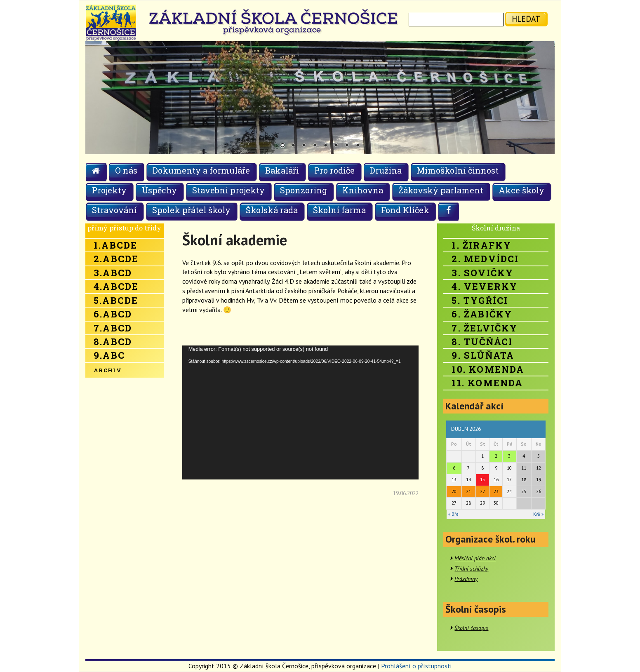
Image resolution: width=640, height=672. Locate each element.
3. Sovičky (482, 273)
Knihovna (363, 190)
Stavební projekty (228, 190)
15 (482, 479)
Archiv (108, 370)
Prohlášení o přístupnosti (416, 666)
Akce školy (521, 190)
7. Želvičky (485, 328)
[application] (301, 412)
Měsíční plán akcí (475, 558)
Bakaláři (282, 170)
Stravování (114, 210)
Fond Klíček (405, 210)
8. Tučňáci (482, 342)
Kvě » (538, 514)
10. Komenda (488, 369)
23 (496, 491)
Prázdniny (466, 579)
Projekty (109, 190)
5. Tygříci (480, 300)
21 (468, 491)
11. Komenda (487, 383)
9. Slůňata (483, 355)
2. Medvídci (485, 259)
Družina (386, 170)
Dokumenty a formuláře (201, 170)
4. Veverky (485, 286)
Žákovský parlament (441, 190)
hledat (526, 19)
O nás (126, 170)
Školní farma (339, 210)
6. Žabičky (482, 314)
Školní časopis (471, 628)
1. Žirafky (481, 245)
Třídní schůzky (471, 569)
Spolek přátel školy (191, 210)
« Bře (453, 514)
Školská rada (272, 210)
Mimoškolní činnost (458, 170)
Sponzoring (304, 190)
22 (482, 491)
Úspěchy (159, 190)
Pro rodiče (334, 170)
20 (454, 491)
